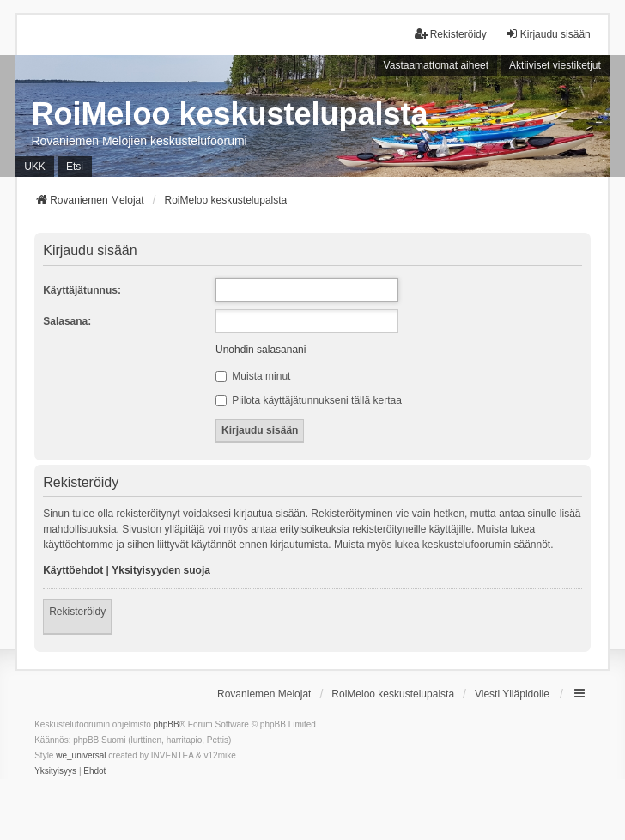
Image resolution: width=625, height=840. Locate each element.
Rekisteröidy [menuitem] (451, 34)
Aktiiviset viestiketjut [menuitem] (555, 65)
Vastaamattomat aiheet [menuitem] (437, 65)
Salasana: (67, 321)
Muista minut (253, 376)
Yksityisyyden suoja (161, 570)
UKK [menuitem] (35, 167)
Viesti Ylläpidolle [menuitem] (512, 694)
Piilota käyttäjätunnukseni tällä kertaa (309, 400)
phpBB (167, 724)
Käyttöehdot (73, 570)
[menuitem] (55, 771)
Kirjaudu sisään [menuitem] (548, 34)
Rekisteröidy (77, 612)
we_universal (81, 755)
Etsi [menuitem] (75, 167)
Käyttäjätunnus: (82, 290)
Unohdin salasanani (261, 350)
